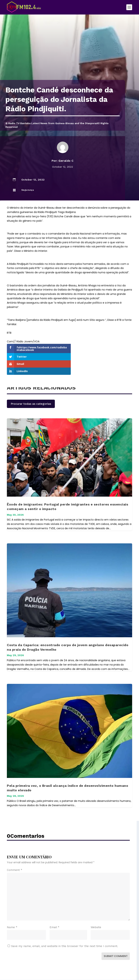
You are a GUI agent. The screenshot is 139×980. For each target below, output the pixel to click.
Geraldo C (66, 161)
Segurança (28, 190)
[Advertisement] (69, 53)
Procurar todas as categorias (31, 387)
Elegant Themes (62, 971)
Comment (15, 853)
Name (12, 911)
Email (54, 911)
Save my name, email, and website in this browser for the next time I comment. (65, 929)
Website (96, 911)
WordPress (97, 971)
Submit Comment (116, 939)
